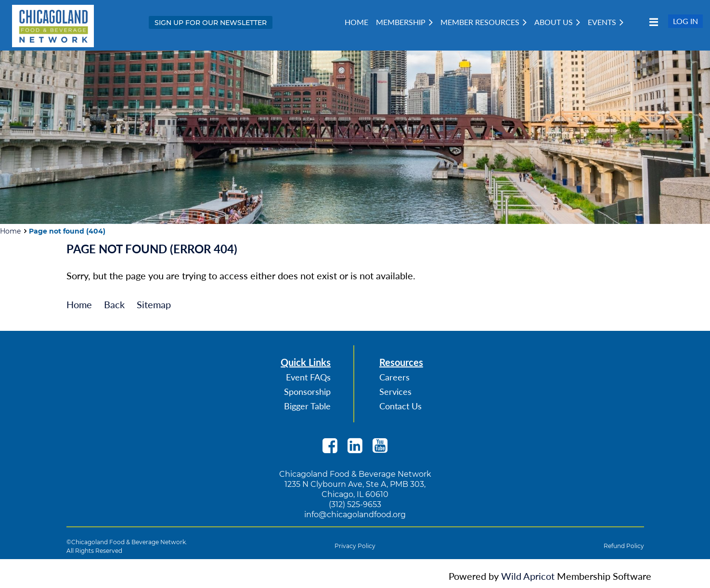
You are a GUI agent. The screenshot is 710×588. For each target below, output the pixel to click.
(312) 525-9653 (355, 504)
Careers (394, 377)
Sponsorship (307, 392)
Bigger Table (307, 406)
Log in (685, 21)
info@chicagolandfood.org (355, 515)
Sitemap (154, 304)
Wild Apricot (528, 576)
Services (395, 392)
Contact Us (400, 406)
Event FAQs (308, 377)
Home (10, 231)
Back (114, 304)
